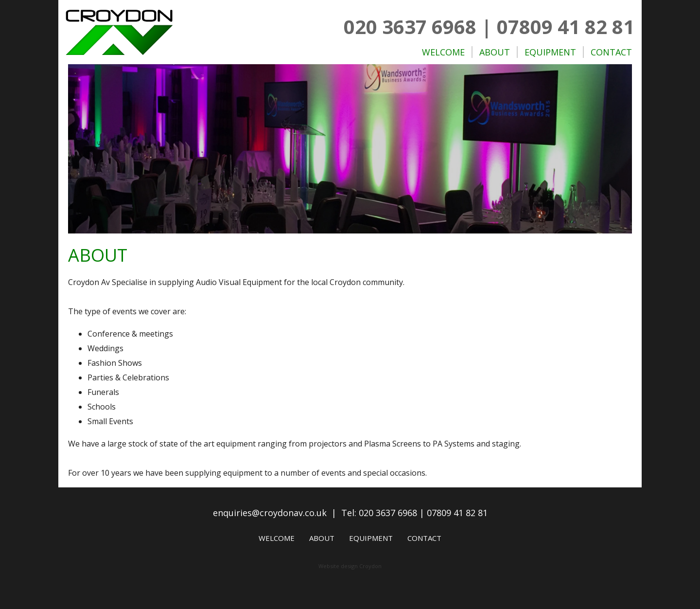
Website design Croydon (350, 566)
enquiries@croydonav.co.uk (270, 513)
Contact (611, 52)
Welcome (443, 52)
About (495, 52)
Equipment (550, 52)
